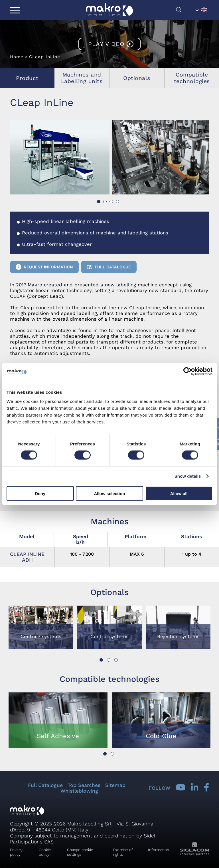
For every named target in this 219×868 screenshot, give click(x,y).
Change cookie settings (80, 852)
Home (17, 57)
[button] (99, 202)
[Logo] (109, 10)
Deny (40, 493)
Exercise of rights (123, 852)
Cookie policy (45, 852)
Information (159, 850)
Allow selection (109, 493)
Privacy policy (16, 852)
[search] (184, 11)
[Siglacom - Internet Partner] (195, 854)
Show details (188, 476)
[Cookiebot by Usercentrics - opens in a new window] (187, 371)
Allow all (179, 493)
